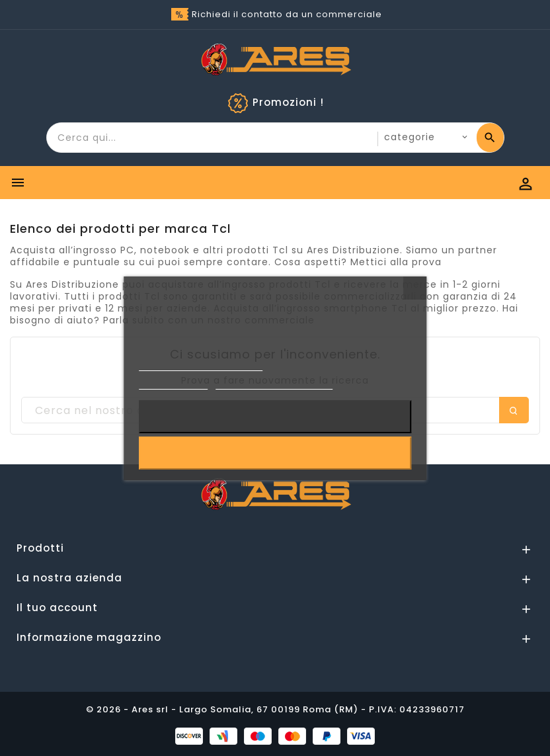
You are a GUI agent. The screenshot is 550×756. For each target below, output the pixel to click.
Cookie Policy (173, 383)
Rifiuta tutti (275, 417)
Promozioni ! (288, 102)
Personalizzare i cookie (274, 383)
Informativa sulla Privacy (201, 365)
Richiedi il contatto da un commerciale (287, 14)
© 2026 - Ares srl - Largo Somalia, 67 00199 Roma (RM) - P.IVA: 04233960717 (275, 709)
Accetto (275, 453)
